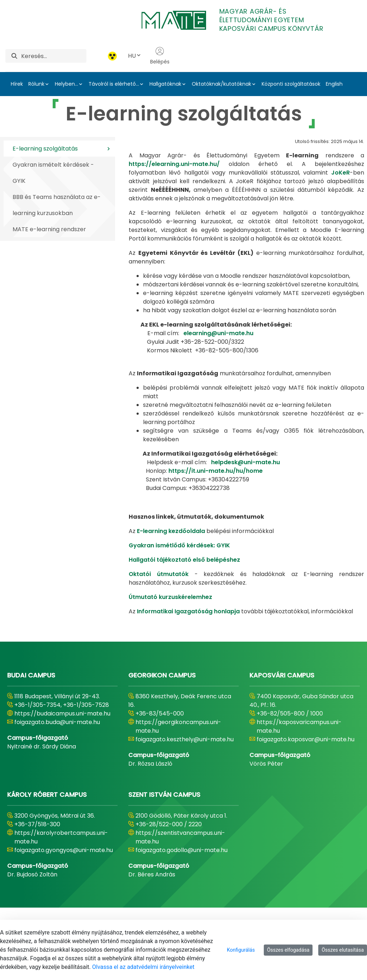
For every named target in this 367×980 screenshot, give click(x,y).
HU (135, 56)
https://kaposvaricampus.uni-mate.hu (299, 726)
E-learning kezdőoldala (171, 531)
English (334, 84)
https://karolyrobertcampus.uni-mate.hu (61, 837)
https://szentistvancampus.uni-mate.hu (180, 837)
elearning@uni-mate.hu (218, 333)
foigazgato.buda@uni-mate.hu (57, 722)
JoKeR (340, 173)
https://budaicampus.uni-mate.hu (62, 713)
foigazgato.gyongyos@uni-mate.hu (64, 850)
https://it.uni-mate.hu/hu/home (216, 471)
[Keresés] (54, 56)
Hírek (17, 84)
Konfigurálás (241, 950)
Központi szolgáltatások (291, 84)
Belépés (160, 56)
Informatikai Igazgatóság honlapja (188, 611)
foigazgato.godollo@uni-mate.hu (182, 850)
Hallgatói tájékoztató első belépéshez (184, 560)
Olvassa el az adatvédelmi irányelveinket (143, 967)
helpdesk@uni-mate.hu (246, 462)
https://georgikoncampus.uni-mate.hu (178, 726)
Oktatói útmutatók (159, 574)
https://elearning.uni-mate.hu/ (174, 164)
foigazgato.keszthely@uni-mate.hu (185, 739)
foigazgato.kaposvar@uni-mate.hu (306, 739)
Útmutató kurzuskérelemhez (170, 597)
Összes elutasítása (343, 950)
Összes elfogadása (288, 950)
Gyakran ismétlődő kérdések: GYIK (179, 545)
